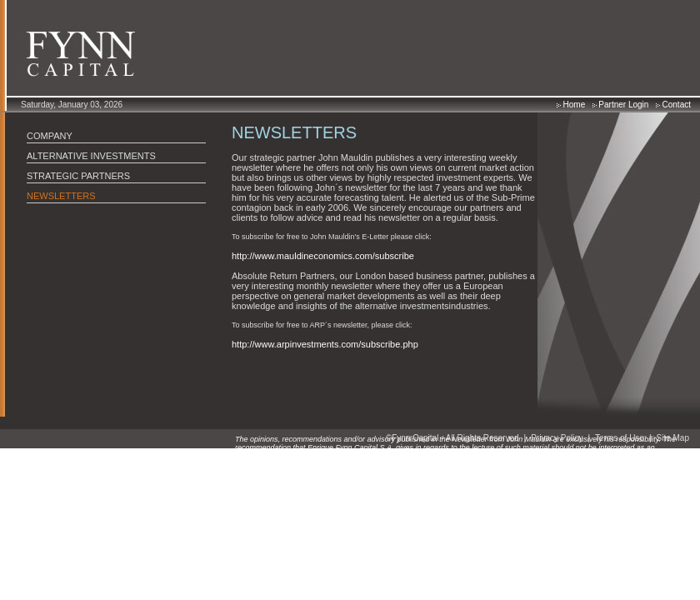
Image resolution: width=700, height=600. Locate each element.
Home (571, 105)
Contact (673, 105)
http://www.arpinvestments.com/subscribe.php (325, 344)
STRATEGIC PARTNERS (78, 176)
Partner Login (621, 105)
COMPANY (50, 136)
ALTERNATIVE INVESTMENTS (91, 156)
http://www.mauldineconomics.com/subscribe (323, 256)
